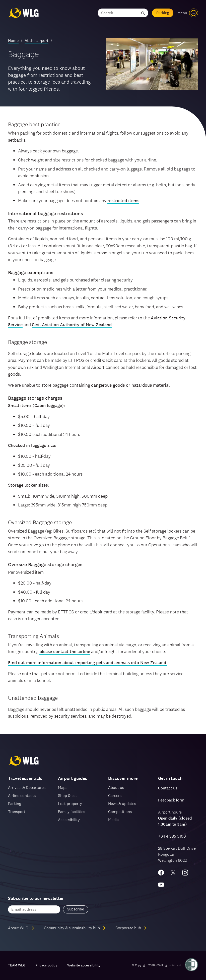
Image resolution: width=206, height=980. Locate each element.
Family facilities (72, 812)
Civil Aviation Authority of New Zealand (72, 325)
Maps (63, 788)
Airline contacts (22, 796)
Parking (163, 13)
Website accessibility (84, 965)
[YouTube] (161, 885)
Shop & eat (67, 796)
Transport (17, 812)
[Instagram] (185, 873)
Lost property (70, 804)
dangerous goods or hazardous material (130, 385)
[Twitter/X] (173, 873)
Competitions (120, 812)
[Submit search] (143, 13)
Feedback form (171, 800)
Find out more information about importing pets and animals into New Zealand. (88, 662)
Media (113, 820)
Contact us (168, 788)
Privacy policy (46, 965)
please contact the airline (65, 651)
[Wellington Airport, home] (23, 13)
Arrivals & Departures (27, 788)
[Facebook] (161, 873)
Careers (115, 796)
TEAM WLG (17, 965)
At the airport (37, 41)
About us (116, 788)
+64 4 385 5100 (172, 836)
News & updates (122, 804)
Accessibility (69, 820)
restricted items (123, 200)
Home (13, 41)
